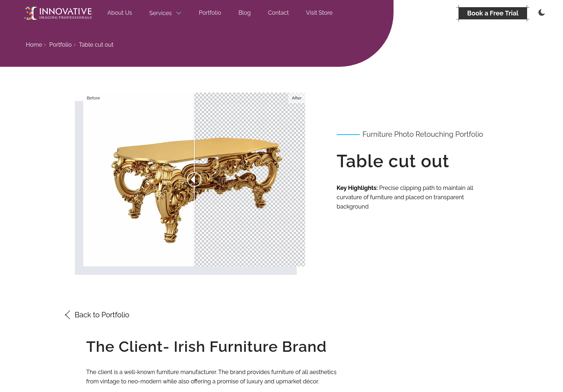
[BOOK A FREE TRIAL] (493, 13)
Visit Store (319, 13)
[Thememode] (541, 13)
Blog (245, 13)
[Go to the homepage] (58, 13)
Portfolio (210, 13)
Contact (278, 13)
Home (34, 45)
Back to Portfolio (96, 315)
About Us (120, 13)
